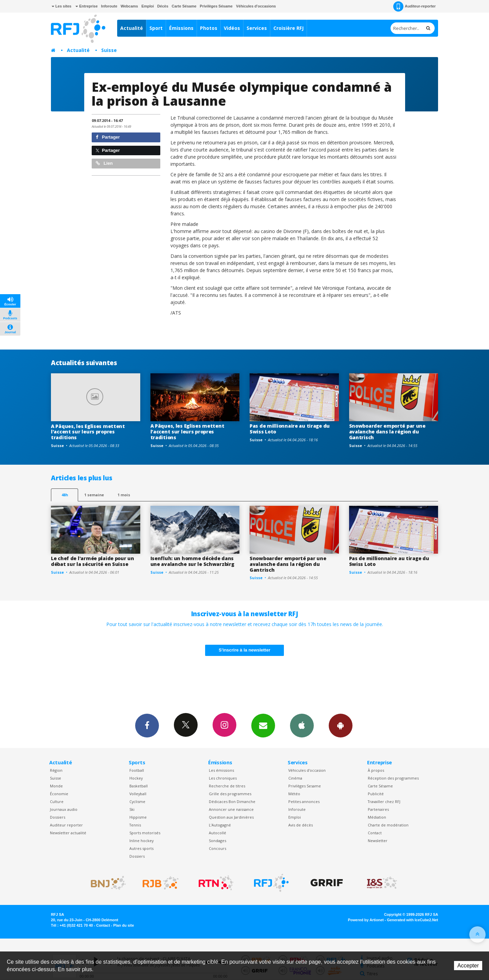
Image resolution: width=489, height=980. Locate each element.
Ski (132, 809)
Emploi (148, 6)
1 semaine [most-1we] (94, 495)
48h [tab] (65, 495)
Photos (209, 28)
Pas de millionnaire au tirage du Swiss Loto (290, 429)
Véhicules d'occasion (307, 770)
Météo (294, 794)
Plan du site (123, 925)
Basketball (139, 786)
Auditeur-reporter (414, 6)
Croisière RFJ (288, 28)
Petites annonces (304, 801)
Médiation (377, 817)
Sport (156, 28)
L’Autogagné (220, 825)
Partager (108, 137)
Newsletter (378, 841)
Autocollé (218, 833)
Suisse (109, 50)
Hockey (136, 778)
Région (56, 770)
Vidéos (232, 28)
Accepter (468, 966)
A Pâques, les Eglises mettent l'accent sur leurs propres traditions (88, 432)
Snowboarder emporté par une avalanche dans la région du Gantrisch (387, 432)
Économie (59, 794)
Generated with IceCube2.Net (413, 920)
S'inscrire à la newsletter (244, 650)
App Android (341, 725)
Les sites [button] (61, 6)
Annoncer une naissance (231, 809)
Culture (57, 801)
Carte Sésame (184, 6)
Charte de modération (388, 825)
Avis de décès (301, 825)
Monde (56, 786)
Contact (375, 833)
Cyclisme (137, 801)
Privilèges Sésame (216, 6)
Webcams (129, 6)
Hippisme (138, 817)
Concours (218, 848)
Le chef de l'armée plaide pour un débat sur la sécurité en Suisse (93, 561)
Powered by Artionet (366, 920)
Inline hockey (141, 841)
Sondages (218, 841)
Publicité (376, 794)
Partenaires (378, 809)
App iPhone (302, 725)
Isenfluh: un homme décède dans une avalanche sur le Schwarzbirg (192, 561)
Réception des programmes (393, 778)
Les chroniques (223, 778)
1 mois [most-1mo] (124, 495)
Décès (163, 6)
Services (257, 28)
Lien (104, 163)
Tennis (135, 825)
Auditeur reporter (66, 825)
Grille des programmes (230, 794)
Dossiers (58, 817)
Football (137, 770)
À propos (376, 770)
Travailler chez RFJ (384, 801)
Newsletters (263, 725)
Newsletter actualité (68, 833)
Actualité (132, 28)
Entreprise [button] (86, 6)
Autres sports (141, 848)
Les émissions (221, 770)
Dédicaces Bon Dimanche (232, 801)
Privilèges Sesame (305, 786)
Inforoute (109, 6)
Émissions (181, 28)
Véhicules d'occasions (256, 6)
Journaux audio (64, 809)
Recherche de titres (227, 786)
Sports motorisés (145, 833)
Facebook (147, 725)
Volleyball (138, 794)
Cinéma (295, 778)
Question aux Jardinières (231, 817)
